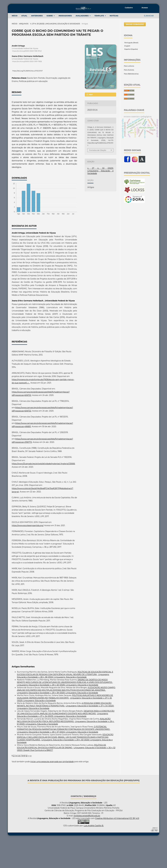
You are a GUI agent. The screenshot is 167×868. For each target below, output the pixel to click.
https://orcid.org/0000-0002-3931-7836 (27, 90)
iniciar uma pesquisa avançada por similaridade (52, 790)
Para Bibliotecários (131, 102)
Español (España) (131, 78)
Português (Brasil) (131, 71)
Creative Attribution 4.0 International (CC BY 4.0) (117, 847)
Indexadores (65, 44)
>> (31, 784)
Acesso (145, 8)
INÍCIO (15, 44)
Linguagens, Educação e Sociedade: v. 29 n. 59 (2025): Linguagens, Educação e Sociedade (57, 721)
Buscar (149, 44)
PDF (91, 123)
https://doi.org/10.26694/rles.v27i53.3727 (27, 99)
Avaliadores (82, 44)
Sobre (50, 44)
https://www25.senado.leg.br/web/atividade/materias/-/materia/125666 (43, 492)
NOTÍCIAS (114, 44)
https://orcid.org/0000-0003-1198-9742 (27, 80)
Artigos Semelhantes (23, 695)
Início (15, 52)
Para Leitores (129, 95)
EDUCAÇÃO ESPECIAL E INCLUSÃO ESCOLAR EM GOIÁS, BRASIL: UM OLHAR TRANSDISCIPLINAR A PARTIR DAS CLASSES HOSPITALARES (65, 766)
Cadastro (129, 8)
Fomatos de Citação (98, 179)
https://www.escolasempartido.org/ (28, 554)
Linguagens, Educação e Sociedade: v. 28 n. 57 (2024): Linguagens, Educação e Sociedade (58, 761)
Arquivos (24, 52)
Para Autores (129, 99)
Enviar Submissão (135, 53)
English (127, 75)
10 (26, 784)
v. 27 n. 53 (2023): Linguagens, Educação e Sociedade (55, 52)
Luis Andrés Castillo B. (94, 854)
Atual (24, 44)
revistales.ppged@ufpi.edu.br (87, 844)
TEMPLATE (99, 44)
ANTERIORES (37, 44)
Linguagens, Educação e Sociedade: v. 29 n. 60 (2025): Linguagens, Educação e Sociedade (58, 714)
